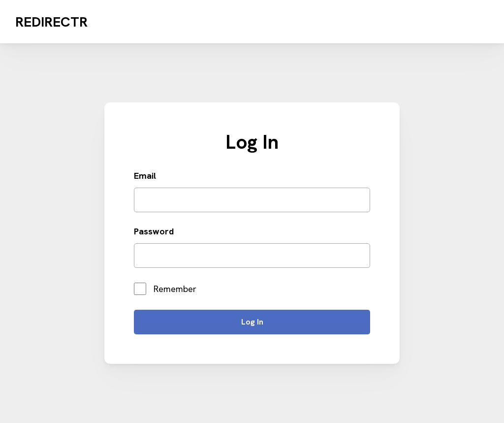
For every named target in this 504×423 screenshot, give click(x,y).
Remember (165, 289)
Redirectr (51, 22)
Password (154, 231)
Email (145, 176)
